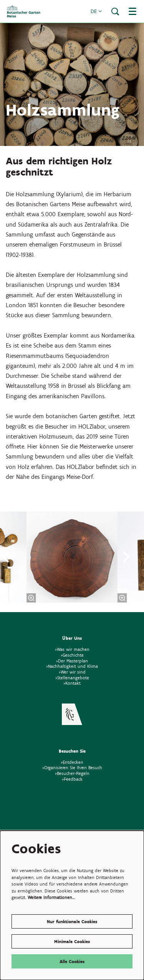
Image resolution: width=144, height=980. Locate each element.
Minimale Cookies (72, 941)
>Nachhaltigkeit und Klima (72, 666)
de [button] (96, 11)
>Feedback (72, 779)
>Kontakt (72, 683)
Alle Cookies (72, 961)
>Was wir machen (72, 649)
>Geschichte (72, 655)
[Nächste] (127, 557)
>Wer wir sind (72, 672)
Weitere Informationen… (51, 897)
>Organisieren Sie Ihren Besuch (72, 767)
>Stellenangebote (72, 678)
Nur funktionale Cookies (72, 921)
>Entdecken (72, 762)
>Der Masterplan (72, 661)
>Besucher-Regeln (72, 773)
